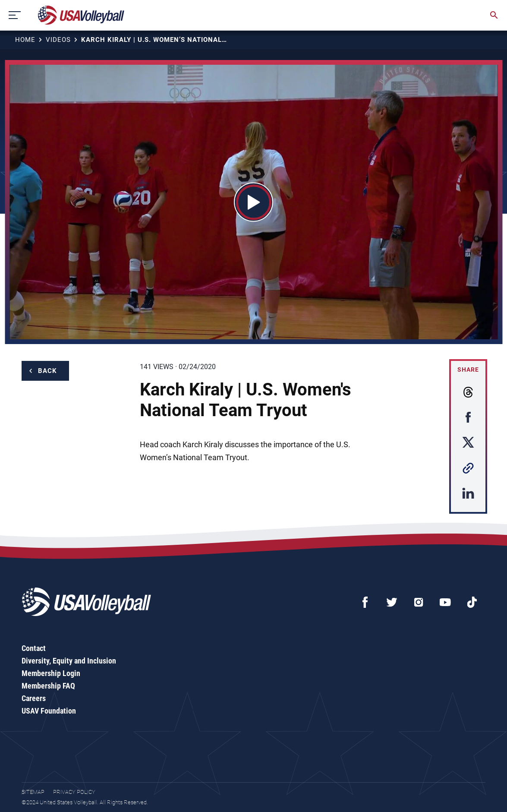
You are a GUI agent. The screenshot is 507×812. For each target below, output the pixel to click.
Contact (34, 648)
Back (47, 371)
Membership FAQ (48, 686)
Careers (34, 698)
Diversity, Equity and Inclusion (69, 661)
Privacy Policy (74, 792)
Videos (58, 40)
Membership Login (51, 673)
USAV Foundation (49, 711)
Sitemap (33, 792)
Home (25, 40)
